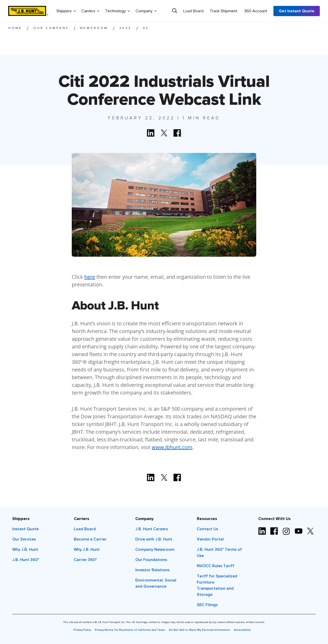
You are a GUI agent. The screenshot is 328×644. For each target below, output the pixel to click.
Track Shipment (223, 11)
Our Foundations (151, 560)
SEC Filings (207, 605)
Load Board (193, 11)
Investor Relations (152, 570)
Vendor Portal (210, 539)
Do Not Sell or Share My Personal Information (199, 630)
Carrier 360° (85, 560)
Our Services (24, 539)
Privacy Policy (82, 630)
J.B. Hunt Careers (152, 529)
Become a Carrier (90, 539)
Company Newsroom (155, 549)
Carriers (90, 11)
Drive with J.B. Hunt (154, 539)
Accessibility (242, 630)
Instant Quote (25, 529)
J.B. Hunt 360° (26, 560)
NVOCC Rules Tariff (216, 566)
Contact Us (207, 529)
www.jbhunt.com (172, 447)
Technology (117, 11)
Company (146, 11)
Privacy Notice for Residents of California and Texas (130, 630)
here (90, 277)
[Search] (175, 11)
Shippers (66, 11)
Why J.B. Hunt (25, 549)
